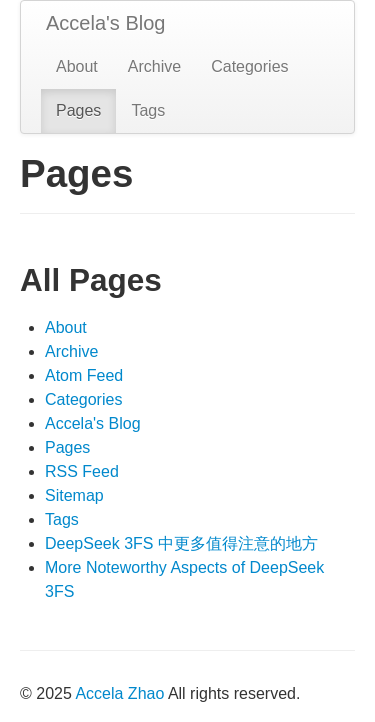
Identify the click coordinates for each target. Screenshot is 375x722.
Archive (154, 66)
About (77, 66)
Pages (78, 110)
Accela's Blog (105, 23)
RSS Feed (82, 471)
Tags (148, 110)
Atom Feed (84, 375)
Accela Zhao (119, 693)
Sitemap (74, 495)
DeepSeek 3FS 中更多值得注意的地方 (181, 543)
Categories (249, 66)
